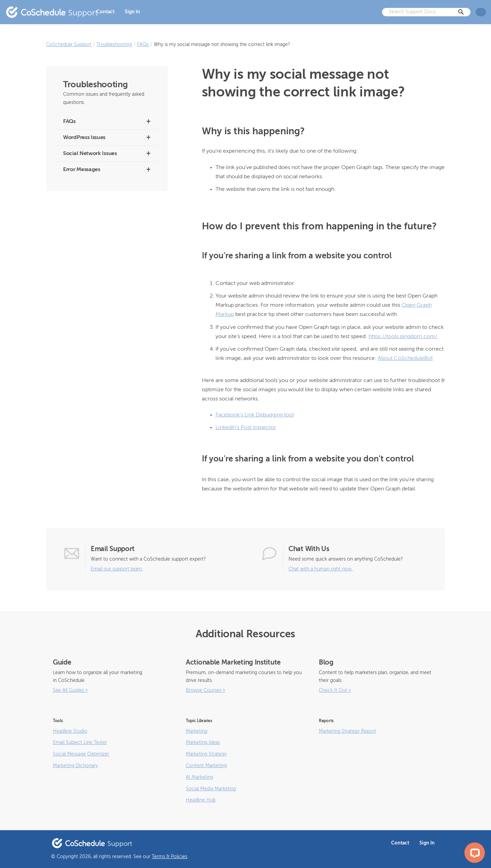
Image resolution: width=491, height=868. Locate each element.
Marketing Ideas (203, 743)
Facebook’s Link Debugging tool (255, 415)
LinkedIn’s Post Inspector (246, 428)
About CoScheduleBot (405, 359)
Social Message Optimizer (81, 754)
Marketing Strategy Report (347, 731)
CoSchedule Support (69, 45)
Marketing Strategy (206, 754)
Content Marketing (206, 766)
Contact (106, 12)
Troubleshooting (114, 45)
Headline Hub (201, 800)
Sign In (132, 12)
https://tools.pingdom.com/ (403, 337)
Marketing (197, 731)
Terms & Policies (169, 857)
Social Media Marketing (211, 789)
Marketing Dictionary (75, 766)
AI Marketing (199, 777)
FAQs (143, 45)
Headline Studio (70, 731)
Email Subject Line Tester (80, 743)
